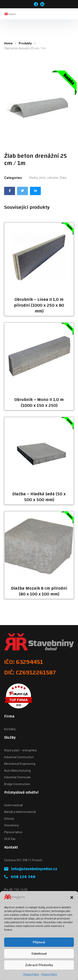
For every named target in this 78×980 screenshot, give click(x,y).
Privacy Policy (31, 974)
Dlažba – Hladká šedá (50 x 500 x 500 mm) (39, 497)
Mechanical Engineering (20, 764)
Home (8, 43)
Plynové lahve (13, 832)
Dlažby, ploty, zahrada (44, 178)
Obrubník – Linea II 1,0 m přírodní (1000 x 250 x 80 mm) (39, 305)
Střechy (9, 819)
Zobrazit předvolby (39, 965)
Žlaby (63, 178)
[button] (72, 897)
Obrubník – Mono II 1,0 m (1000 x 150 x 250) (39, 403)
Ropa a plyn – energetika (20, 750)
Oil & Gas (10, 839)
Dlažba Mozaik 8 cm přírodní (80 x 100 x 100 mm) (39, 591)
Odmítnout (39, 954)
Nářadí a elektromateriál (20, 812)
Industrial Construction (19, 757)
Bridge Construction (17, 784)
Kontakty (10, 729)
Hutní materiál (13, 805)
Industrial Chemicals (17, 777)
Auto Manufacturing (17, 771)
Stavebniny (12, 825)
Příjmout (39, 942)
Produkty (25, 43)
